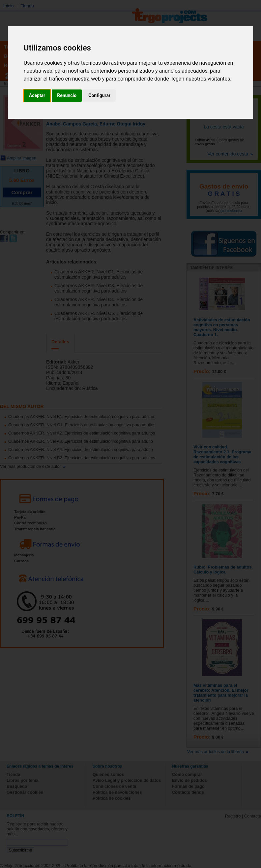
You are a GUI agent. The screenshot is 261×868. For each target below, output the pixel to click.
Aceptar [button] (37, 95)
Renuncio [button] (67, 95)
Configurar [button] (99, 95)
